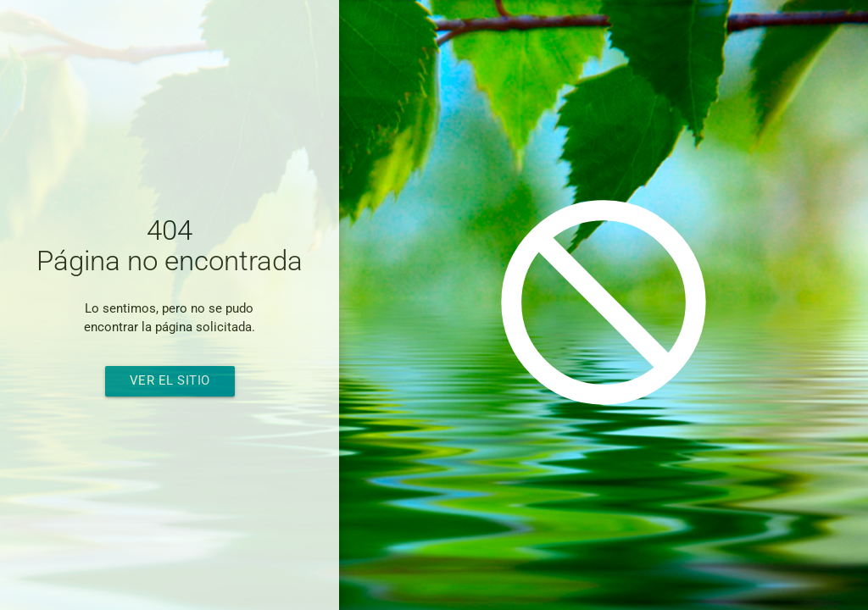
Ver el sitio (170, 381)
